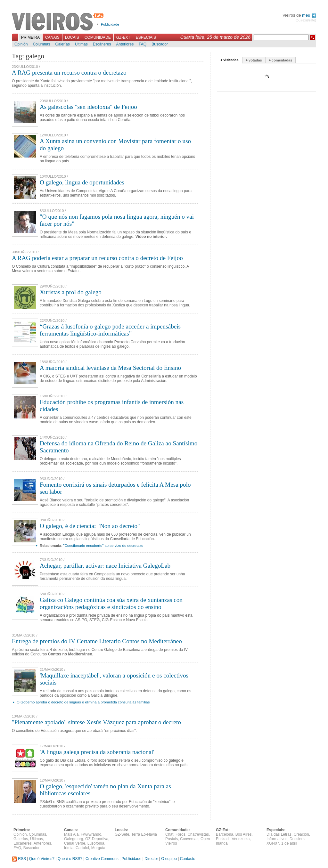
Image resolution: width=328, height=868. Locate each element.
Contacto (188, 859)
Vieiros (59, 22)
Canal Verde (75, 843)
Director (151, 859)
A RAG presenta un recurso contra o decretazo (69, 73)
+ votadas (254, 60)
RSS (19, 859)
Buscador (160, 44)
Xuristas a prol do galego (71, 292)
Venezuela (241, 839)
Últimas (81, 44)
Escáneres (102, 44)
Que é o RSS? (70, 859)
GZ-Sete (122, 834)
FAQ (143, 44)
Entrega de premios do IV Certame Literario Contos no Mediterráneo (97, 641)
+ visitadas (230, 60)
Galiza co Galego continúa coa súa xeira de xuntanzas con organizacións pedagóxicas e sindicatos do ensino (111, 603)
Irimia (69, 848)
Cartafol (82, 848)
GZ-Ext (123, 37)
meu (309, 15)
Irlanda (222, 843)
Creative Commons (102, 859)
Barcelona (225, 834)
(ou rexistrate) (306, 20)
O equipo (169, 859)
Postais (172, 839)
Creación (301, 834)
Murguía (98, 848)
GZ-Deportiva (97, 839)
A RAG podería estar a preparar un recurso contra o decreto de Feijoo (97, 258)
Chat (169, 834)
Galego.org (74, 839)
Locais (72, 37)
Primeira (30, 37)
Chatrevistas (198, 834)
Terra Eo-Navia (144, 834)
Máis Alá (71, 834)
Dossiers (297, 839)
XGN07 (273, 843)
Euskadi (223, 839)
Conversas (189, 839)
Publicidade (110, 24)
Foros (180, 834)
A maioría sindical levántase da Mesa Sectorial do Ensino (110, 368)
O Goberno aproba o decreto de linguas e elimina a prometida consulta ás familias (83, 702)
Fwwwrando (91, 834)
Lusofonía (96, 843)
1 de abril (289, 843)
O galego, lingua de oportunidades (82, 182)
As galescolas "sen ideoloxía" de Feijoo (88, 107)
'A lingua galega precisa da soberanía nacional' (97, 752)
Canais (52, 37)
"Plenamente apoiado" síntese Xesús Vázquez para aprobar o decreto (96, 722)
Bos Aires (244, 834)
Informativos (277, 839)
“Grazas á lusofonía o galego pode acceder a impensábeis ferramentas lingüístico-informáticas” (110, 330)
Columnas (41, 44)
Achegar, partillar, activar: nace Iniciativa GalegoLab (105, 566)
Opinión (21, 44)
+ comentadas (281, 60)
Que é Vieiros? (42, 859)
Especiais (146, 37)
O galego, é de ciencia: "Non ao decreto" (90, 526)
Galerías (62, 44)
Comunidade (98, 37)
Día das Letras (279, 834)
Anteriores (125, 44)
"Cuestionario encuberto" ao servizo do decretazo (103, 546)
